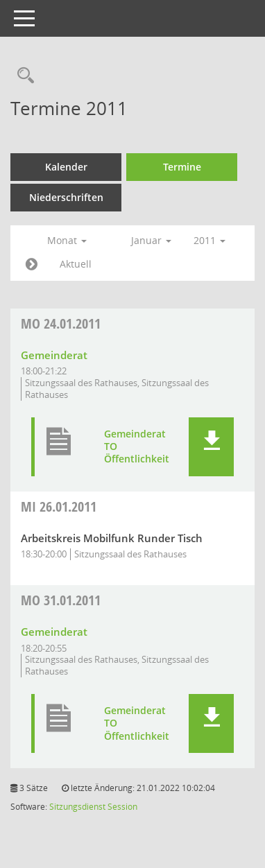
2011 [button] (210, 240)
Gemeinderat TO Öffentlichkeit (137, 446)
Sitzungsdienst (77, 807)
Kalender (66, 167)
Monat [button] (67, 240)
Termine (182, 167)
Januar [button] (151, 240)
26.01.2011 (59, 506)
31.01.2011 (61, 600)
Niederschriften (66, 197)
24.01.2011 (61, 323)
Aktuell (76, 264)
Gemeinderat (54, 355)
